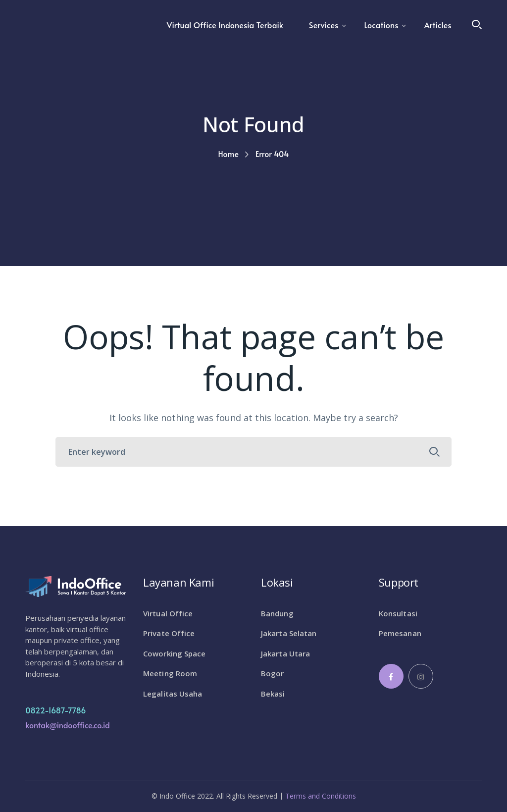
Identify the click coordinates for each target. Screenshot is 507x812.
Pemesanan (400, 633)
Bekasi (273, 694)
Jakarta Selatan (289, 633)
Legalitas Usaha (173, 694)
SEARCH (435, 452)
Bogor (273, 673)
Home (228, 154)
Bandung (277, 613)
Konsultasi (398, 613)
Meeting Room (170, 673)
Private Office (169, 633)
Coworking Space (175, 653)
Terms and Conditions (321, 796)
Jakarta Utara (285, 653)
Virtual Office (168, 613)
